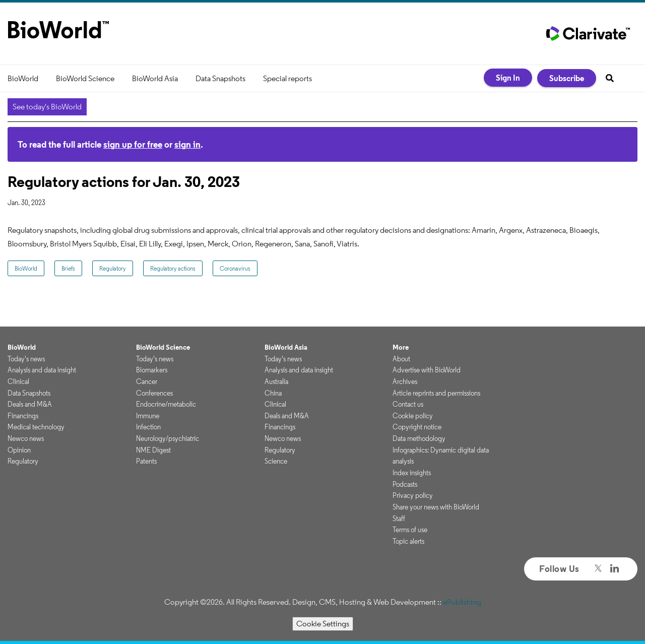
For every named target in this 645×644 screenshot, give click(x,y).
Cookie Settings (323, 624)
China (273, 393)
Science (276, 461)
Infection (148, 427)
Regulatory (113, 268)
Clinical (18, 381)
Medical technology (36, 427)
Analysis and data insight (42, 370)
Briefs (68, 268)
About (401, 359)
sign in (187, 144)
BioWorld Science (85, 78)
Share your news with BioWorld (436, 507)
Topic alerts (408, 541)
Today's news (26, 359)
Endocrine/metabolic (166, 404)
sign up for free (133, 144)
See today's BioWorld (47, 107)
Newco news (26, 438)
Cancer (147, 381)
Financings (23, 416)
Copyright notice (417, 427)
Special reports (287, 78)
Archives (405, 381)
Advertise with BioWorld (427, 370)
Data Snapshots (220, 78)
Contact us (408, 404)
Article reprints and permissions (436, 393)
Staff (399, 519)
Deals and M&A (30, 404)
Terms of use (410, 530)
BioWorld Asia (155, 78)
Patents (146, 461)
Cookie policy (413, 416)
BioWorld (23, 78)
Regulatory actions (173, 268)
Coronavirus (235, 268)
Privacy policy (413, 495)
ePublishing (462, 602)
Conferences (154, 393)
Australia (276, 381)
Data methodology (419, 438)
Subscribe (567, 78)
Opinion (19, 450)
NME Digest (153, 450)
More (401, 347)
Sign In (508, 78)
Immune (148, 416)
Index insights (412, 473)
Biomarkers (152, 370)
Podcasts (405, 484)
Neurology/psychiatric (168, 438)
